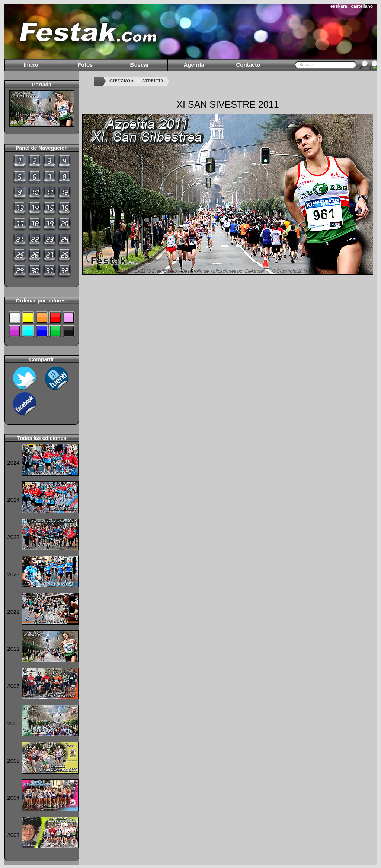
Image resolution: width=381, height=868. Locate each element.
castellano (362, 6)
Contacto (248, 65)
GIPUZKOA (121, 81)
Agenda (194, 65)
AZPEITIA (153, 81)
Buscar (140, 65)
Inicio (31, 65)
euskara (339, 6)
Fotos (85, 65)
